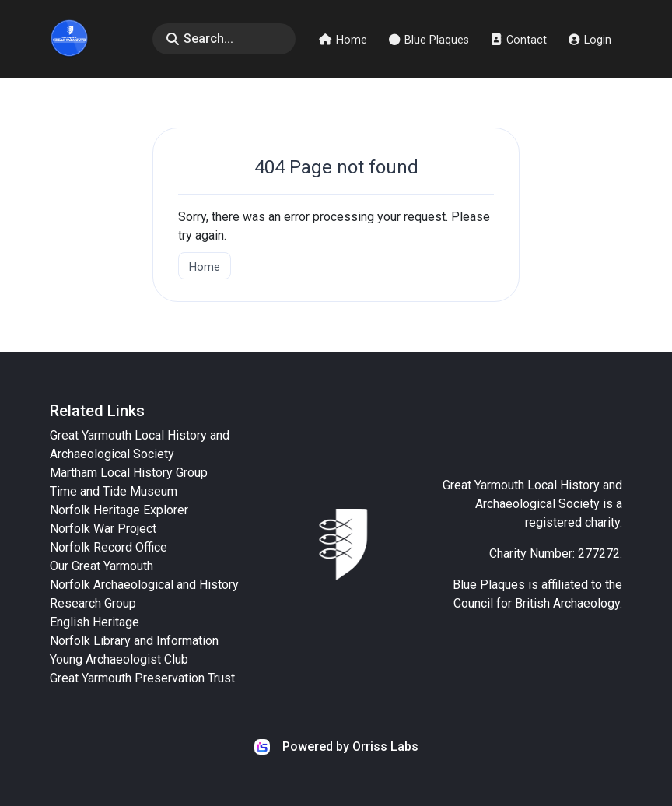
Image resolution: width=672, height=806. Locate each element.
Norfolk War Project (103, 529)
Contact (519, 40)
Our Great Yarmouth (101, 566)
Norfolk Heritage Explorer (119, 510)
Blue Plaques (429, 40)
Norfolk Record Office (108, 547)
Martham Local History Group (129, 473)
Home (343, 40)
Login (590, 40)
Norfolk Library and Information (134, 641)
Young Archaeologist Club (119, 659)
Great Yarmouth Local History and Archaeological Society (140, 445)
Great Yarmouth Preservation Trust (142, 678)
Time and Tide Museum (114, 491)
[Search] (224, 39)
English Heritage (94, 622)
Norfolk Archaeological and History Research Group (144, 594)
